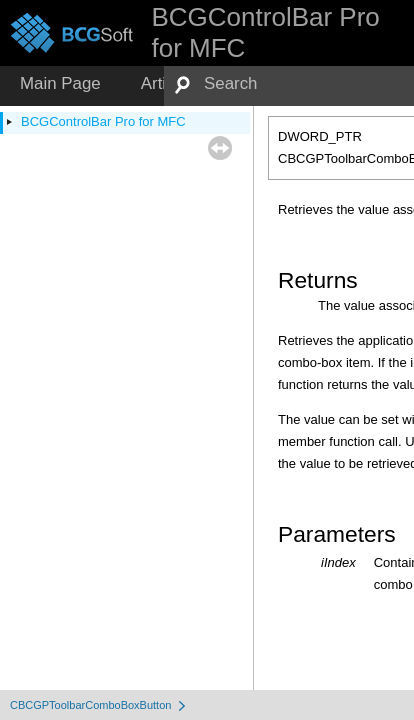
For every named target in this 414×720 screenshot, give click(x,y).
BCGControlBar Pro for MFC (103, 121)
